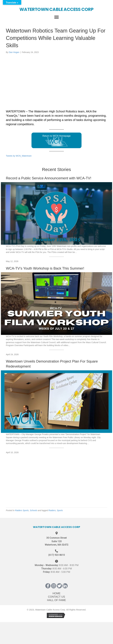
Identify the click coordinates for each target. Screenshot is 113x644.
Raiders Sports (22, 510)
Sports (60, 510)
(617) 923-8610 (56, 555)
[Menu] (56, 17)
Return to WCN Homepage (56, 141)
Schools (34, 510)
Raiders (52, 510)
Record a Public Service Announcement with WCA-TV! (49, 178)
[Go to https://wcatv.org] (56, 7)
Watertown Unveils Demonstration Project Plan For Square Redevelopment (52, 364)
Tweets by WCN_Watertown (19, 156)
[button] (48, 586)
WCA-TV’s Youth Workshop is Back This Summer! (45, 268)
